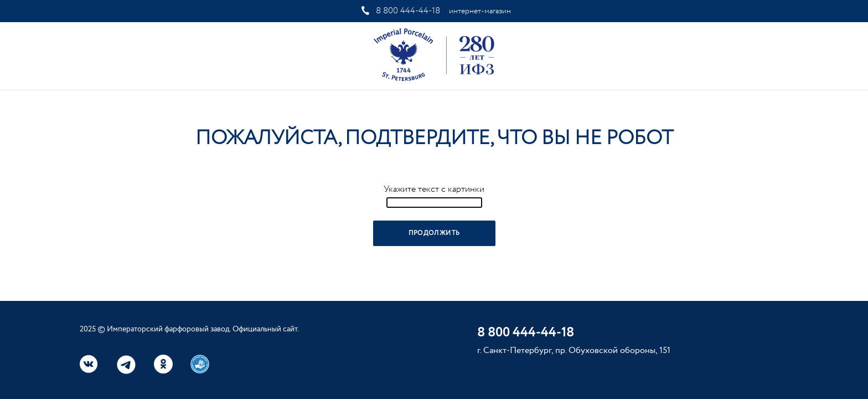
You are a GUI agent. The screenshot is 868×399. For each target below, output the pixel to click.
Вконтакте (89, 364)
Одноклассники (163, 364)
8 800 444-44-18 (408, 11)
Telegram (126, 365)
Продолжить (434, 233)
